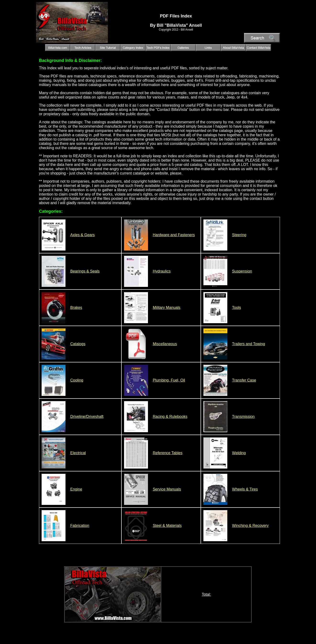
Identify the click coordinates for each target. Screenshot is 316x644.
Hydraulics (162, 271)
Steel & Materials (167, 526)
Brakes (76, 308)
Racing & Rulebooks (170, 417)
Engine (76, 489)
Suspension (242, 271)
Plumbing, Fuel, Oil (169, 380)
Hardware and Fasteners (174, 235)
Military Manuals (167, 308)
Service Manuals (167, 489)
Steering (239, 235)
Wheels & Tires (245, 489)
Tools (237, 308)
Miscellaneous (165, 344)
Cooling (77, 380)
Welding (239, 453)
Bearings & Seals (85, 271)
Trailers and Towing (249, 344)
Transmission (243, 417)
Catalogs (78, 344)
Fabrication (80, 526)
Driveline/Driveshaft (87, 417)
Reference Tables (168, 453)
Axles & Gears (82, 235)
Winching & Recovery (250, 526)
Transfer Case (244, 380)
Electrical (78, 453)
